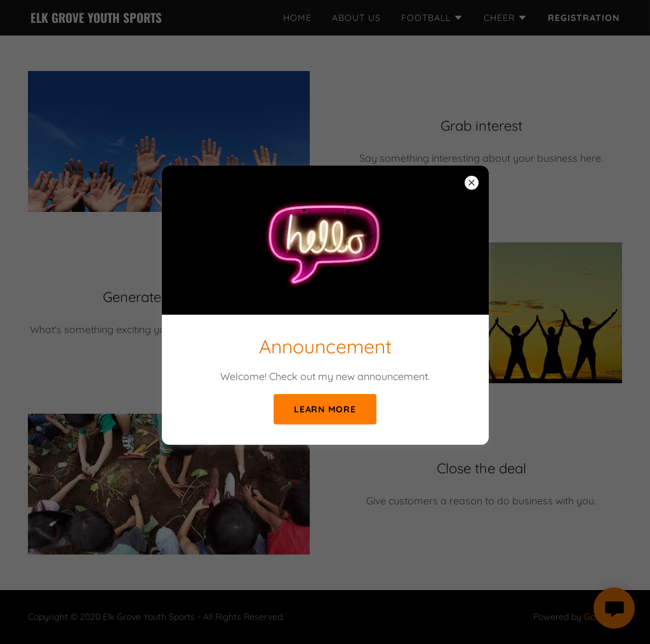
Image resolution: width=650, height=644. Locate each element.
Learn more (325, 409)
